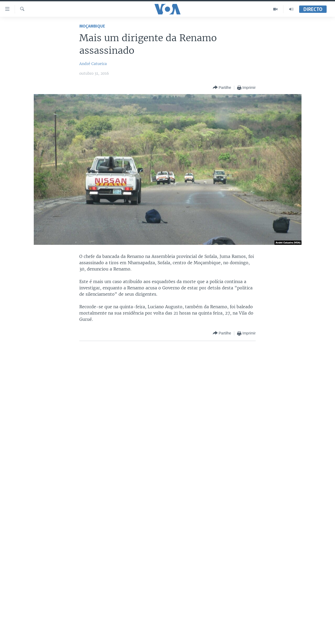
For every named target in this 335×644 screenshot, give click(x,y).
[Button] (222, 88)
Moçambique (92, 26)
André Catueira (93, 64)
